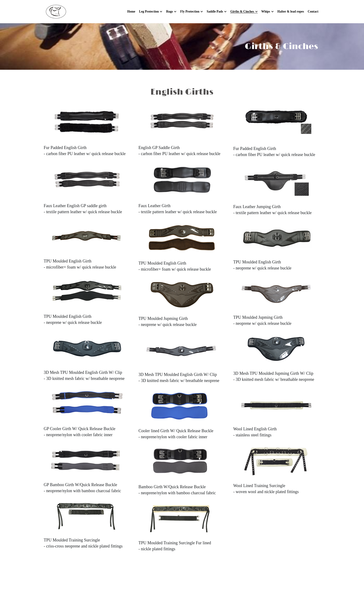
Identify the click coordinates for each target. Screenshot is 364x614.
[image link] (56, 11)
